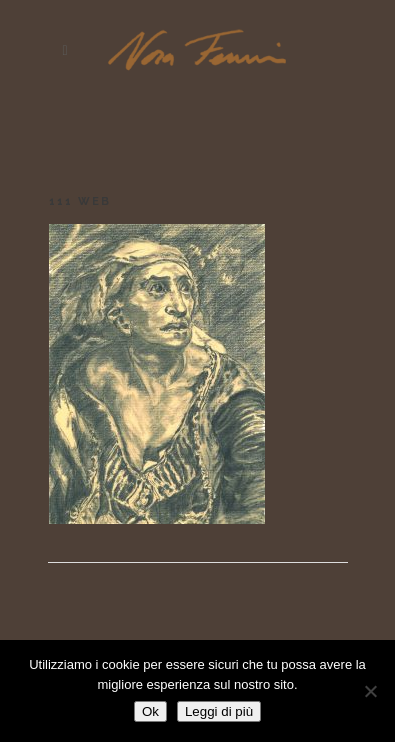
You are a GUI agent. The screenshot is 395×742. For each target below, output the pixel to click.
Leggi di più (219, 711)
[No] (370, 691)
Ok (150, 711)
